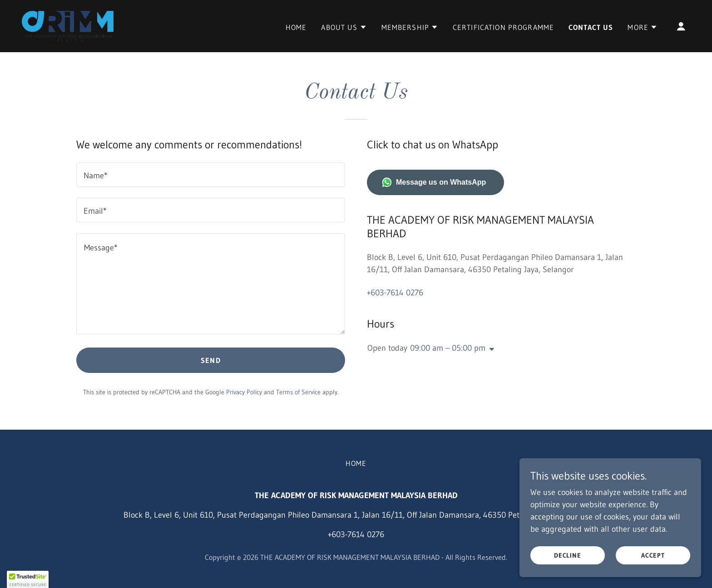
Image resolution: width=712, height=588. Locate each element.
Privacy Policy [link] (244, 392)
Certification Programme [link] (503, 27)
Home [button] (356, 463)
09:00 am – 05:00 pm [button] (448, 348)
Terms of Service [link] (298, 392)
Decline (568, 555)
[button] (344, 27)
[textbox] (211, 175)
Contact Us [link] (591, 27)
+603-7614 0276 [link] (395, 293)
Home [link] (296, 27)
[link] (68, 25)
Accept (653, 555)
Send (211, 360)
